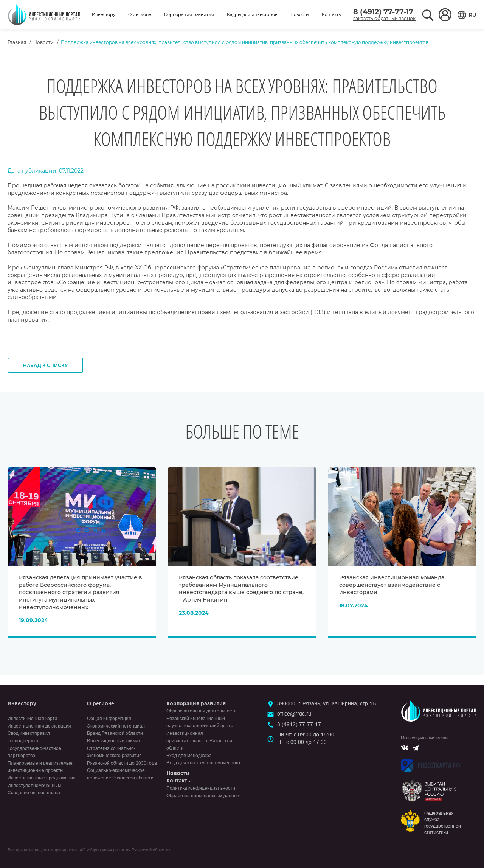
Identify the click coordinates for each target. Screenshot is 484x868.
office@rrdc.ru (294, 714)
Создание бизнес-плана (34, 793)
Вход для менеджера (189, 756)
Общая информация (109, 719)
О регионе (140, 14)
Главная (17, 42)
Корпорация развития (189, 14)
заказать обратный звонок (384, 18)
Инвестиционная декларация (39, 726)
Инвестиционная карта (33, 719)
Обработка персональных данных (203, 796)
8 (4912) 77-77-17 (383, 12)
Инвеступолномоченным (34, 786)
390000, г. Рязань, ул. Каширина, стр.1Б (327, 703)
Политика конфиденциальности (201, 788)
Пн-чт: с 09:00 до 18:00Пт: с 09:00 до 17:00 (306, 738)
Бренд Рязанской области (115, 733)
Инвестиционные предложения (42, 778)
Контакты (332, 14)
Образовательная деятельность (201, 711)
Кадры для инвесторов (252, 14)
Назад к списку (46, 365)
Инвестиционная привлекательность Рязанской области (199, 741)
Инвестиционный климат (114, 741)
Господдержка (23, 741)
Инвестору (104, 14)
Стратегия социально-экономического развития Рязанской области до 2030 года (122, 756)
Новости (300, 14)
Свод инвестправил (29, 733)
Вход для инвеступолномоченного (203, 763)
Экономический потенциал (116, 726)
